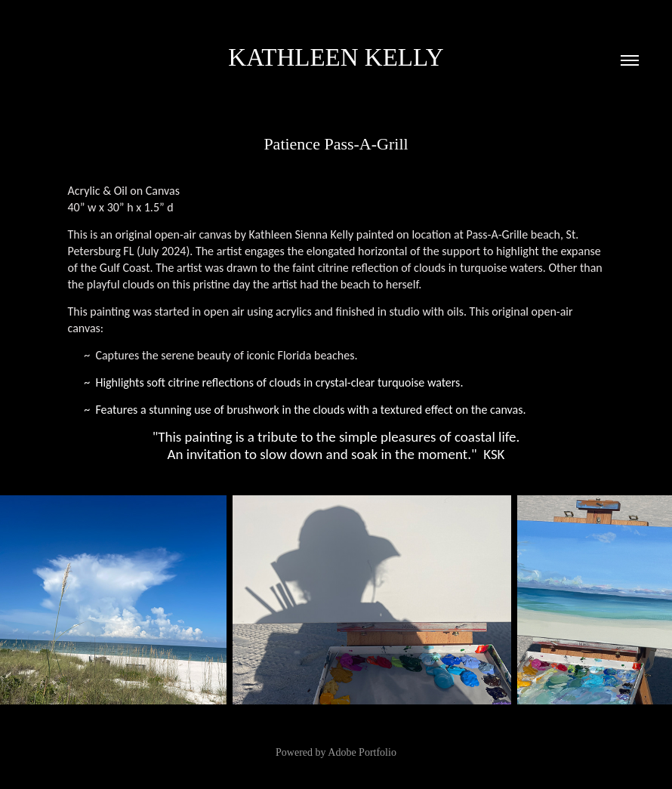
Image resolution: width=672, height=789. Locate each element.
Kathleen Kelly (336, 57)
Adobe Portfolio (362, 752)
